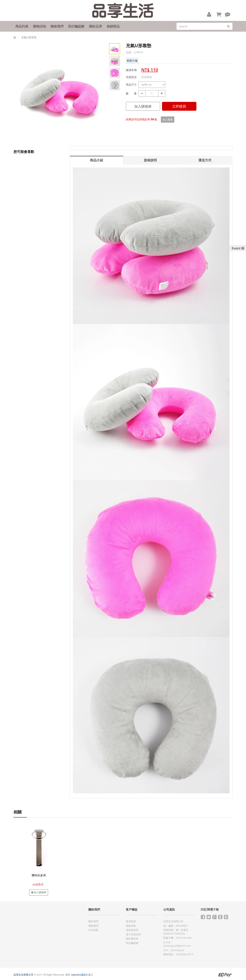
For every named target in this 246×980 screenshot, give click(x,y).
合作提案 (93, 930)
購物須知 (131, 926)
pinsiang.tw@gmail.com (177, 946)
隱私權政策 (132, 939)
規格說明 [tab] (150, 160)
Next (101, 93)
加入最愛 (168, 120)
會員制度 (131, 921)
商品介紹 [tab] (96, 160)
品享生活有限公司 (23, 975)
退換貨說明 (132, 930)
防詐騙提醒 (132, 943)
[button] (209, 14)
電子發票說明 (133, 934)
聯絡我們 (93, 926)
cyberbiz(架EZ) (79, 975)
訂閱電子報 (210, 909)
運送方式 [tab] (205, 160)
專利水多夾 (39, 875)
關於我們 (93, 921)
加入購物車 (143, 106)
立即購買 (179, 106)
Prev (19, 93)
